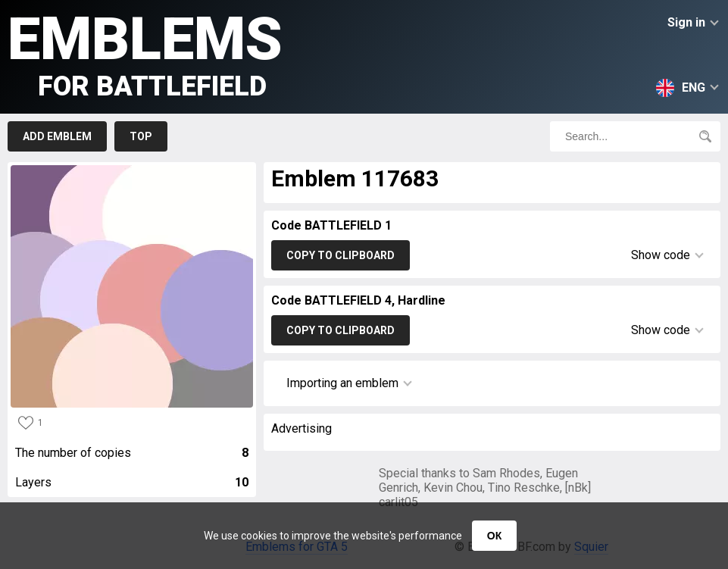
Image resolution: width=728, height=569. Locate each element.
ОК (494, 536)
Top (141, 136)
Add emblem (57, 136)
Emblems (145, 53)
